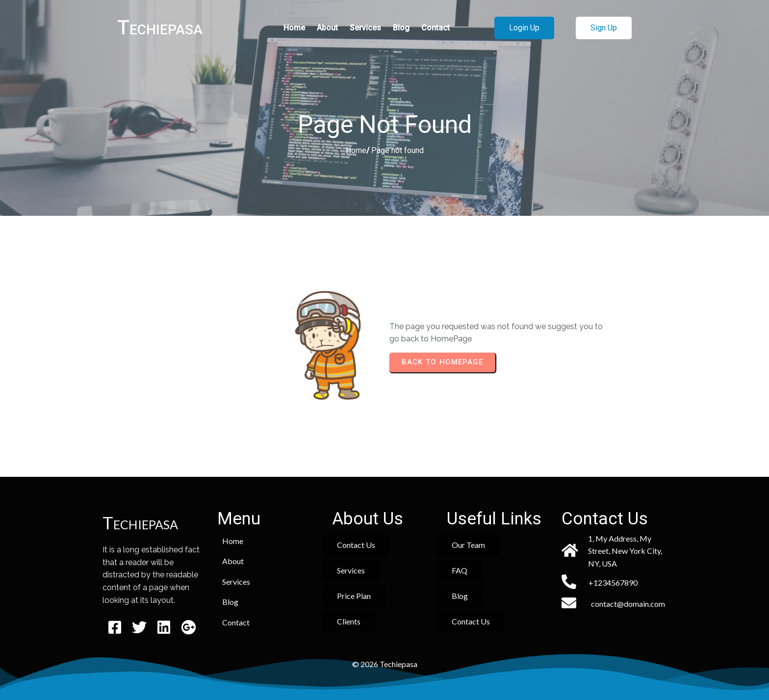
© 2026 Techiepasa (385, 664)
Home (356, 150)
